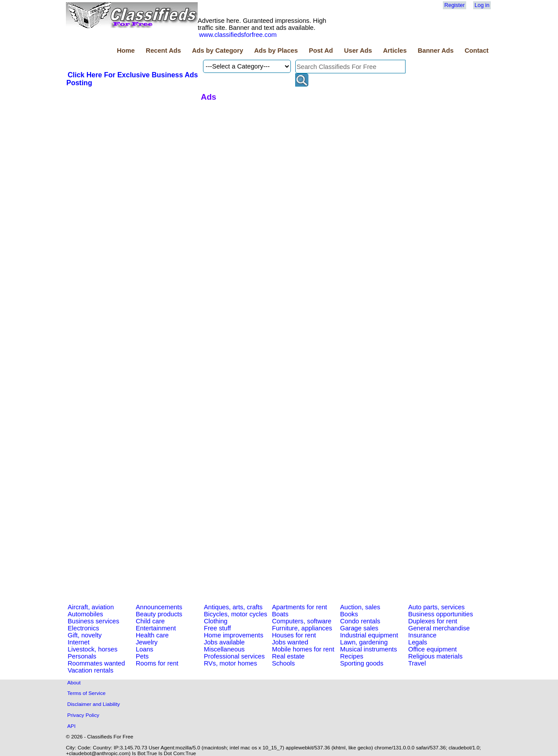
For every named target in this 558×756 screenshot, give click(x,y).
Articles (395, 51)
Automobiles (85, 614)
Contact (476, 51)
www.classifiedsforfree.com (238, 35)
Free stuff (217, 628)
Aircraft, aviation (91, 607)
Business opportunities (440, 614)
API (71, 726)
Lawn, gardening (364, 642)
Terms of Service (86, 693)
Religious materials (435, 656)
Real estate (288, 656)
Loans (145, 649)
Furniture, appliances (302, 628)
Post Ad (321, 51)
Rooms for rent (157, 663)
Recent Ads (163, 51)
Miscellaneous (224, 649)
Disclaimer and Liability (94, 704)
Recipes (352, 656)
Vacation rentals (91, 670)
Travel (417, 663)
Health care (152, 635)
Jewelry (147, 642)
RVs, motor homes (230, 663)
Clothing (216, 621)
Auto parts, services (437, 607)
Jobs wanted (290, 642)
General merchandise (439, 628)
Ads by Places (276, 51)
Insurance (422, 635)
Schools (283, 663)
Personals (82, 656)
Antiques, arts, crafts (233, 607)
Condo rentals (360, 621)
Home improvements (234, 635)
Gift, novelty (85, 635)
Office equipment (433, 649)
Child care (150, 621)
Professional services (234, 656)
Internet (79, 642)
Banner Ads (436, 51)
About (74, 682)
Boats (280, 614)
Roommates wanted (96, 663)
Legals (418, 642)
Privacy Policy (83, 715)
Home (126, 51)
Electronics (83, 628)
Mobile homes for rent (303, 649)
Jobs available (224, 642)
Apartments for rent (299, 607)
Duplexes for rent (433, 621)
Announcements (159, 607)
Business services (93, 621)
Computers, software (302, 621)
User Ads (358, 51)
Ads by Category (217, 51)
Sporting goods (362, 663)
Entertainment (156, 628)
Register (454, 5)
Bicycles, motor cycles (236, 614)
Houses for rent (294, 635)
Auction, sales (360, 607)
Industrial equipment (369, 635)
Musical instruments (369, 649)
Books (349, 614)
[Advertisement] (132, 153)
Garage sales (359, 628)
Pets (142, 656)
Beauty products (159, 614)
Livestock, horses (92, 649)
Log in (482, 5)
